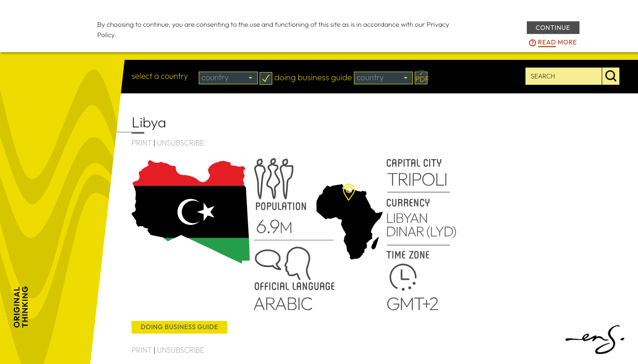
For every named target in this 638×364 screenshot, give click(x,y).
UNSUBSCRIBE (181, 143)
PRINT (142, 143)
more (558, 43)
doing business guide (179, 327)
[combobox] (228, 78)
